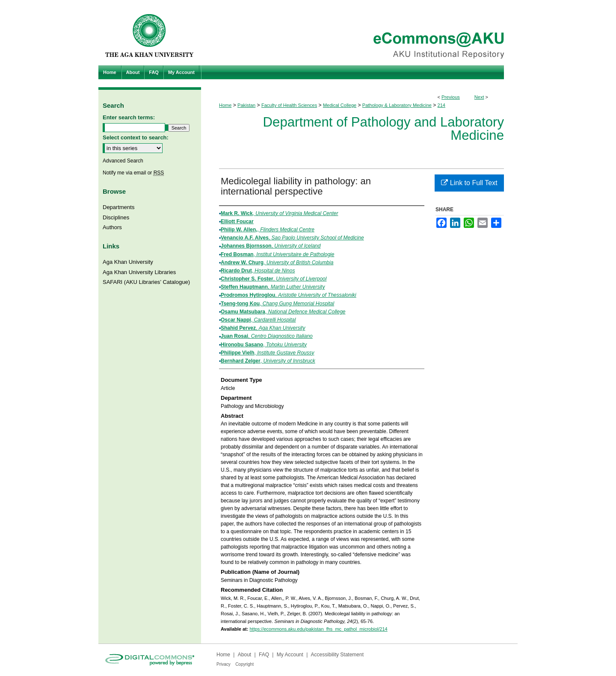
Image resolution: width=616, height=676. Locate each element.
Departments (118, 207)
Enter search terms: (129, 117)
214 (441, 105)
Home (225, 105)
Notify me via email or (133, 173)
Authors (112, 227)
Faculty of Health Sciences (289, 105)
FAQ (264, 655)
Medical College (340, 105)
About (244, 655)
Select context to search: (136, 137)
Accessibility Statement (337, 655)
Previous (451, 97)
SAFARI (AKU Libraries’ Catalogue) (146, 282)
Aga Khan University (128, 262)
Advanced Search (123, 161)
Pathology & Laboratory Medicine (397, 105)
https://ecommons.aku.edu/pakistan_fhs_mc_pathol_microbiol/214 (318, 629)
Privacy (224, 664)
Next (479, 97)
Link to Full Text (469, 183)
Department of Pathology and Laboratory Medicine (384, 129)
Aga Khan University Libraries (139, 272)
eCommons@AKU (359, 33)
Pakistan (246, 105)
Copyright (244, 664)
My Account (290, 655)
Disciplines (116, 217)
